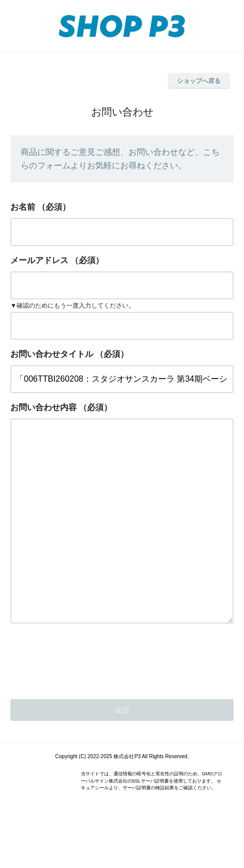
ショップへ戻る (199, 81)
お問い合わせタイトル (52, 354)
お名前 (23, 207)
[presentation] (89, 700)
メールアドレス (39, 260)
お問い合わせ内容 (44, 407)
